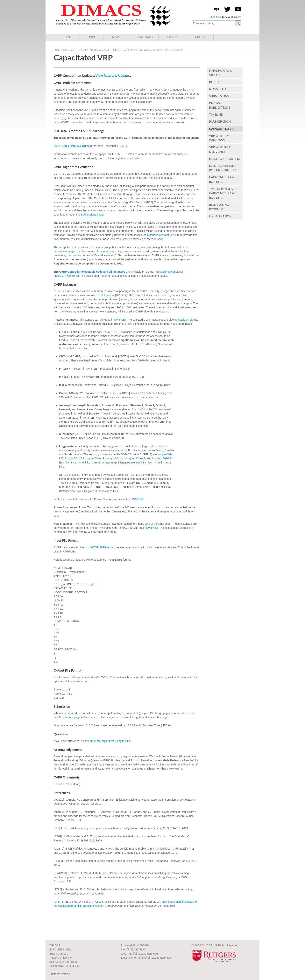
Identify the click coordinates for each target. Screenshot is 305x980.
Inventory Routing (225, 159)
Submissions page (92, 215)
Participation (220, 121)
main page (110, 251)
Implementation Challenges (94, 50)
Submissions (219, 96)
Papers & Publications (220, 105)
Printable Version (60, 974)
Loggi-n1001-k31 (162, 458)
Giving (200, 37)
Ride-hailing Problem (219, 207)
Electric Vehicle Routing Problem (223, 168)
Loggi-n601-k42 (115, 458)
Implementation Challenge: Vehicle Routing (137, 50)
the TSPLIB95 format (102, 547)
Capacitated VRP (222, 129)
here (219, 17)
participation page (64, 251)
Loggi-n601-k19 (95, 458)
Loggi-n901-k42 (136, 458)
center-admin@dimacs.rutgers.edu (150, 958)
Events (172, 37)
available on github (186, 320)
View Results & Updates (113, 75)
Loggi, (111, 446)
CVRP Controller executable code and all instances (92, 272)
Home (67, 37)
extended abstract (158, 235)
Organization (220, 216)
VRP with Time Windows (220, 138)
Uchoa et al (108, 295)
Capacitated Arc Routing (222, 179)
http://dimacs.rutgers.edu (143, 954)
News (116, 37)
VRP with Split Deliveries (220, 149)
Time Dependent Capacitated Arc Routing (222, 193)
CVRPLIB (120, 320)
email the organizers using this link (110, 741)
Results (215, 82)
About (93, 37)
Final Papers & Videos (220, 73)
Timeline (216, 114)
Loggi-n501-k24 (74, 458)
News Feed (218, 89)
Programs (145, 37)
